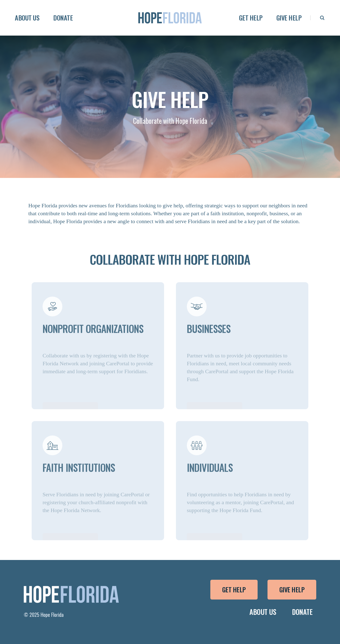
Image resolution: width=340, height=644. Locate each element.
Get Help (234, 590)
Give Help (292, 590)
